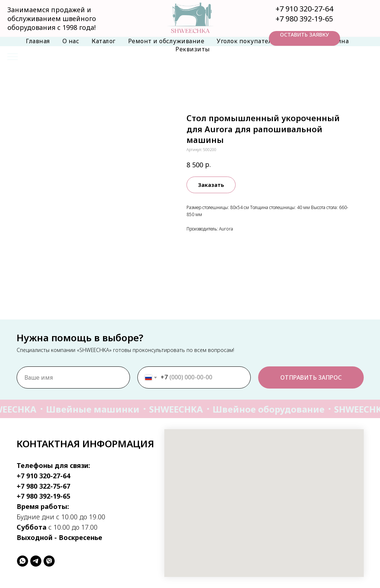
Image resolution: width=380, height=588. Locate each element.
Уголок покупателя (246, 41)
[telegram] (36, 561)
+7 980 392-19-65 (304, 19)
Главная (38, 41)
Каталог (104, 41)
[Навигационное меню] (13, 57)
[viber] (49, 561)
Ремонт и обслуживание (166, 41)
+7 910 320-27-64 (304, 9)
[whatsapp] (23, 561)
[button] (304, 38)
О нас (71, 41)
